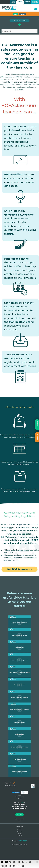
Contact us (19, 826)
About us (19, 828)
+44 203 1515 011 (22, 841)
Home (19, 795)
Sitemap (19, 836)
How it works (19, 797)
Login (19, 815)
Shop (19, 799)
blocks (18, 866)
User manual (20, 819)
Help (19, 821)
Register (23, 14)
